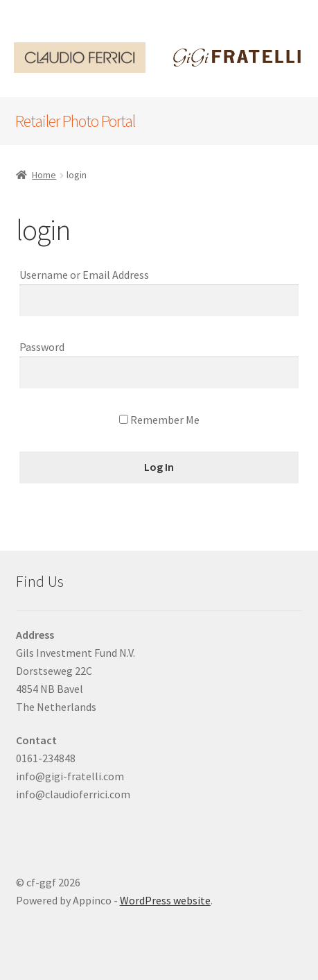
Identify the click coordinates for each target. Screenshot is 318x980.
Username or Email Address (84, 275)
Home (44, 175)
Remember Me (159, 420)
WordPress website (165, 900)
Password (42, 347)
